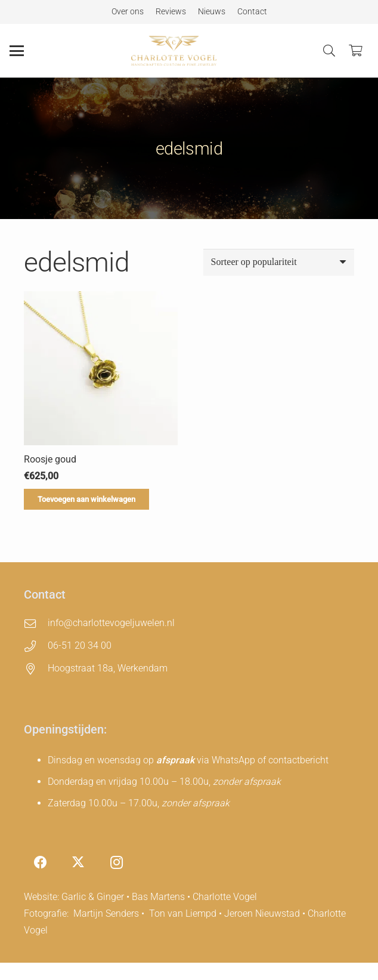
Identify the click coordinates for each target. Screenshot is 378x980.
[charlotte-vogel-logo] (174, 51)
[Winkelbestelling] (279, 262)
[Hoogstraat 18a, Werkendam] (36, 669)
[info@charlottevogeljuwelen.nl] (36, 623)
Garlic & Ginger (93, 897)
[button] (17, 51)
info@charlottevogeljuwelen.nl (111, 623)
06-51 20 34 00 (80, 645)
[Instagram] (117, 863)
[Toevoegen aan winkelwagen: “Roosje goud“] (86, 499)
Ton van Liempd (183, 913)
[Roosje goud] (101, 368)
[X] (78, 863)
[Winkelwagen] (355, 51)
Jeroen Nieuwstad (262, 913)
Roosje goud (50, 459)
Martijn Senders (106, 913)
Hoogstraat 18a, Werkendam (108, 668)
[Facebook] (40, 863)
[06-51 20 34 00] (36, 646)
